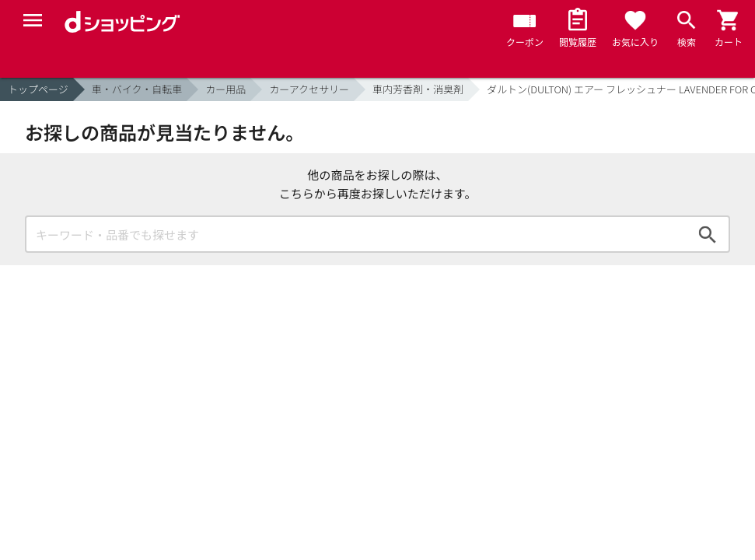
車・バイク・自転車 (137, 89)
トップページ (38, 89)
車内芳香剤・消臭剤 (418, 89)
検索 (708, 234)
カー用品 (225, 89)
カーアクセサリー (309, 89)
